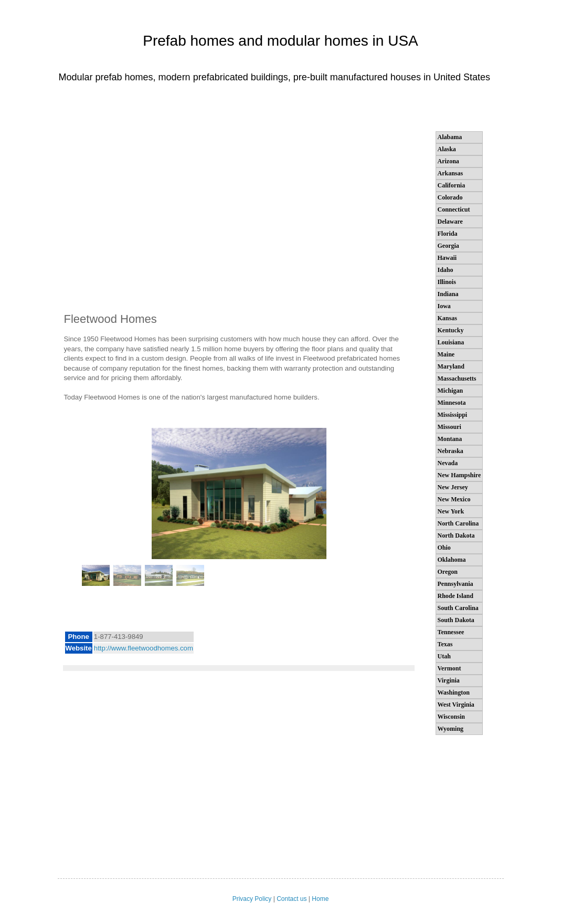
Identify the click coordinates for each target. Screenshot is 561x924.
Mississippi (453, 415)
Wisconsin (451, 717)
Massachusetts (457, 379)
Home (320, 899)
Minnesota (452, 403)
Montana (450, 439)
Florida (448, 234)
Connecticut (454, 209)
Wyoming (451, 729)
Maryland (451, 366)
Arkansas (451, 173)
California (452, 185)
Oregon (448, 572)
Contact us (292, 899)
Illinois (447, 282)
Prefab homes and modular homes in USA (280, 41)
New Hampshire (459, 475)
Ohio (444, 548)
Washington (454, 692)
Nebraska (451, 451)
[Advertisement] (239, 220)
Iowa (444, 306)
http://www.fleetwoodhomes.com (144, 648)
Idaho (446, 270)
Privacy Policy (252, 899)
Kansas (447, 318)
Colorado (450, 197)
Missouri (449, 427)
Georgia (448, 246)
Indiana (448, 294)
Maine (446, 354)
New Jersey (453, 487)
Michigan (451, 391)
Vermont (449, 668)
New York (451, 511)
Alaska (447, 149)
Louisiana (451, 342)
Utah (444, 656)
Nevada (448, 463)
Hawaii (447, 258)
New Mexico (454, 499)
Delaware (450, 222)
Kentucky (451, 330)
